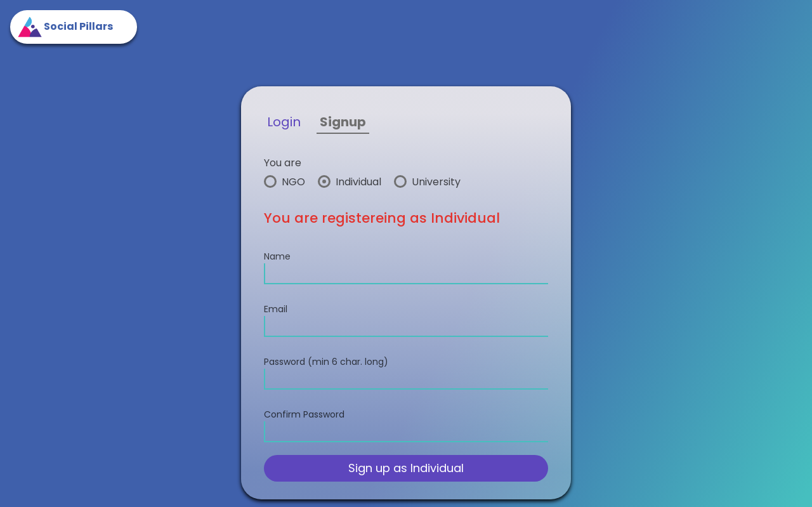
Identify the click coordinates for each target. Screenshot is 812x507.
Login (284, 122)
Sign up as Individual (406, 468)
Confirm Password (304, 414)
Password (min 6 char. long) (326, 362)
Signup (343, 122)
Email (276, 309)
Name (277, 256)
